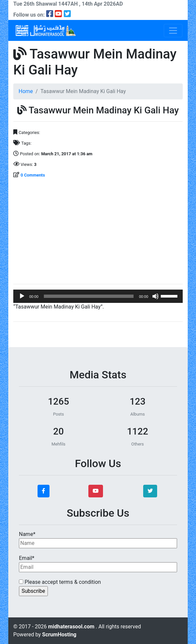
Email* (98, 564)
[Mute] (155, 296)
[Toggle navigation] (173, 31)
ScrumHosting (59, 635)
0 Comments (33, 175)
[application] (98, 296)
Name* (98, 540)
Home (26, 91)
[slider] (89, 296)
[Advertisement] (98, 232)
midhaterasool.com (72, 627)
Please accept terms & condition (60, 582)
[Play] (22, 296)
